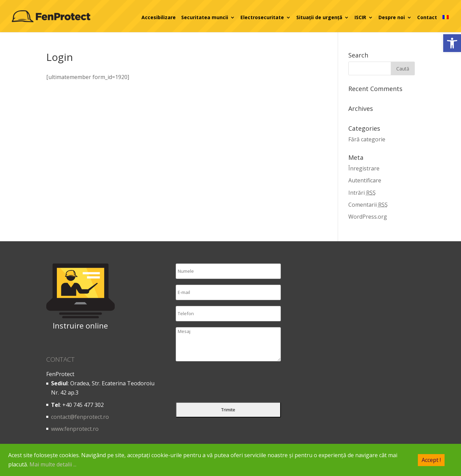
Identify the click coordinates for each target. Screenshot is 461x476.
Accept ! (431, 460)
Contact (427, 17)
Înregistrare (364, 168)
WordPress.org (368, 217)
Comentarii (368, 205)
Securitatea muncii (205, 17)
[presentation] (228, 383)
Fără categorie (367, 139)
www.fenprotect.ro (75, 429)
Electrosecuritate (262, 17)
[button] (452, 43)
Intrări (362, 193)
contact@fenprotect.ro (80, 417)
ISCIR (360, 17)
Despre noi (392, 17)
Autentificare (365, 180)
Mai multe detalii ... (53, 464)
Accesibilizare (159, 17)
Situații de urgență (319, 17)
